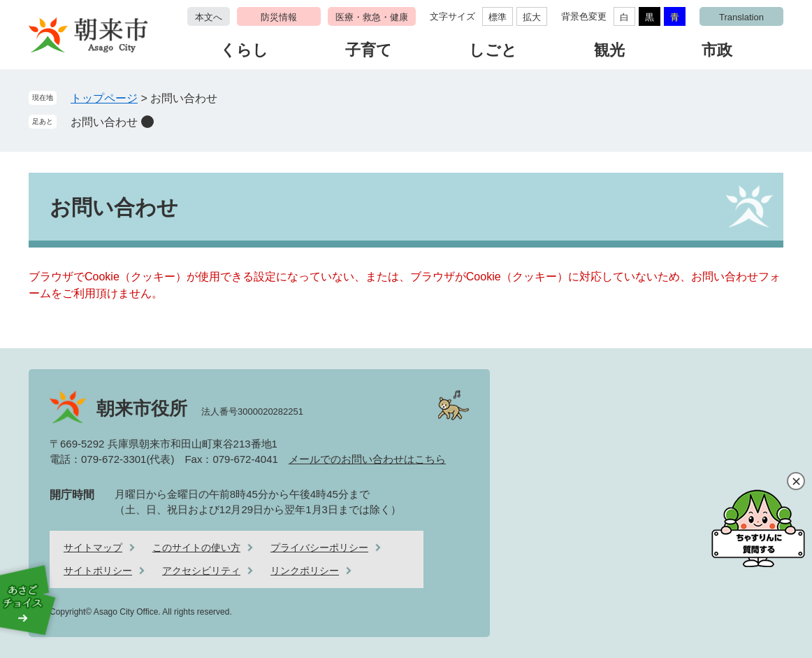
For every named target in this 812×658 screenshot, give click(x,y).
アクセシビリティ (201, 571)
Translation (741, 17)
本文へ (209, 17)
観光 (609, 50)
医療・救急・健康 (372, 17)
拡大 (532, 17)
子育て (369, 50)
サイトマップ (93, 548)
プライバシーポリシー (319, 548)
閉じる (796, 481)
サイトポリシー (98, 571)
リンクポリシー (305, 571)
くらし (244, 50)
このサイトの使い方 (196, 548)
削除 (147, 122)
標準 (498, 17)
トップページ (104, 98)
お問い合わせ (104, 122)
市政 (717, 50)
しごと (493, 50)
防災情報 (279, 17)
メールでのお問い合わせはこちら (367, 459)
